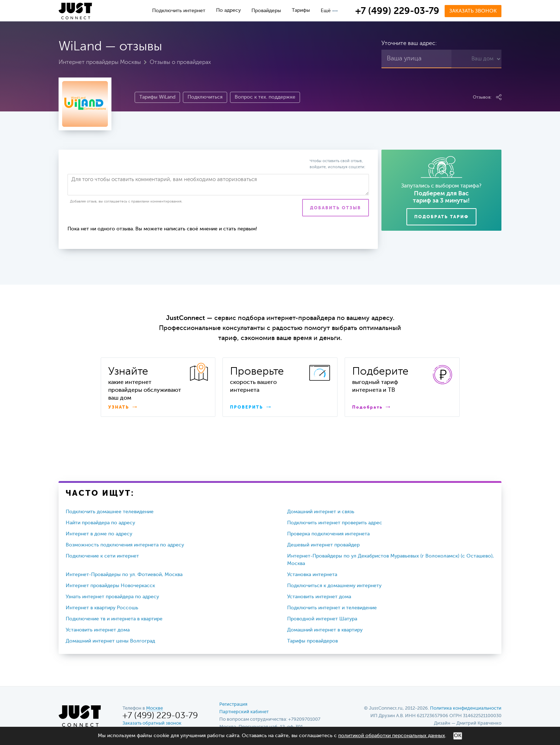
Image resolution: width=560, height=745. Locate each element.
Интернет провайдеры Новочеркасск (110, 586)
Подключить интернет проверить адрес (335, 523)
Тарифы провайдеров (312, 641)
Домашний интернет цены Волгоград (110, 641)
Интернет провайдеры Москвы (100, 62)
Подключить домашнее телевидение (110, 512)
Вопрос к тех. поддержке (265, 97)
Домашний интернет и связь (321, 512)
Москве (154, 708)
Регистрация (233, 704)
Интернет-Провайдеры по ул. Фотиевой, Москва (124, 575)
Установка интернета (312, 575)
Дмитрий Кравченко (479, 723)
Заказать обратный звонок (152, 723)
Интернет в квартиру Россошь (102, 608)
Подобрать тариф (441, 217)
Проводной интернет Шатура (322, 619)
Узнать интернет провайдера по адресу (112, 597)
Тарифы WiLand (157, 97)
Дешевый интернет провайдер (323, 545)
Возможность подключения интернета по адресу (125, 545)
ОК (458, 736)
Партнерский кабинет (244, 712)
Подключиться (205, 97)
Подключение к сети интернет (102, 556)
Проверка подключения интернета (328, 534)
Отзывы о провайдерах (180, 62)
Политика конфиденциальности (466, 708)
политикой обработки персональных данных (392, 736)
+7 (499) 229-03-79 (397, 11)
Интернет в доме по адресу (99, 534)
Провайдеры (266, 11)
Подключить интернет (179, 11)
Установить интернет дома (319, 597)
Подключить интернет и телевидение (332, 608)
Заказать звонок (473, 11)
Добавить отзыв (336, 208)
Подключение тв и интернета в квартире (114, 619)
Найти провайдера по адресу (100, 523)
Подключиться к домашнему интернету (334, 586)
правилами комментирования (156, 201)
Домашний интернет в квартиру (325, 630)
